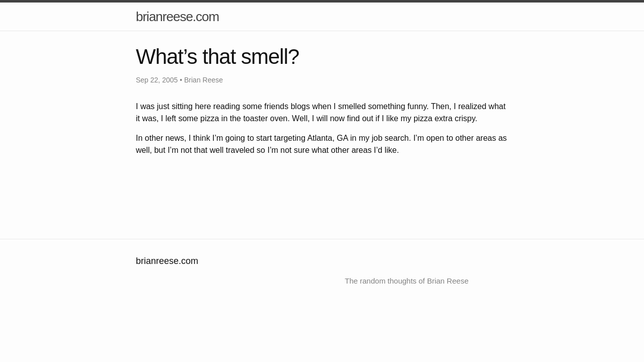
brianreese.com (177, 17)
